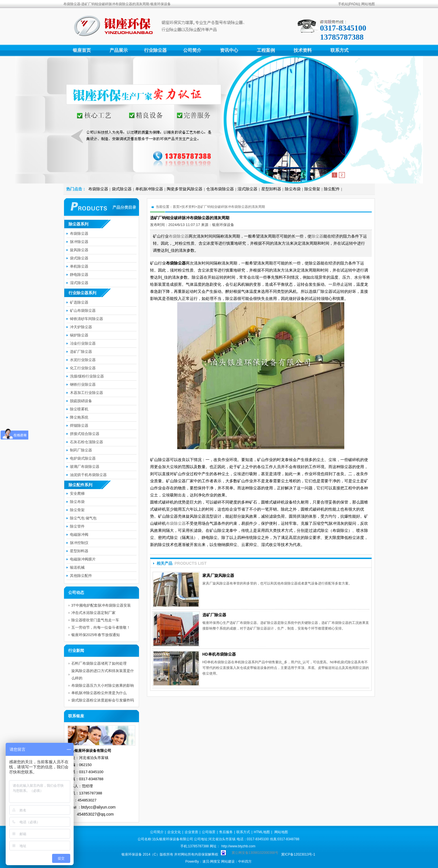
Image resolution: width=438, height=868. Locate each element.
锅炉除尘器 (79, 335)
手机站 (343, 4)
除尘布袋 (293, 189)
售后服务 (226, 832)
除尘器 (317, 236)
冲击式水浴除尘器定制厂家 (93, 613)
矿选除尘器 (79, 302)
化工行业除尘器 (83, 368)
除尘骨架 (312, 189)
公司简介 (192, 50)
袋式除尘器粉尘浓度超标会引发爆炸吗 (103, 700)
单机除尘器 (79, 266)
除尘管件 (77, 526)
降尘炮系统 (79, 417)
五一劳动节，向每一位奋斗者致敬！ (101, 627)
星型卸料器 (271, 189)
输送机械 (77, 567)
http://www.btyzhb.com (238, 846)
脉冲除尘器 (79, 242)
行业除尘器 (155, 50)
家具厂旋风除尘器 (218, 575)
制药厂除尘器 (81, 450)
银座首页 (82, 50)
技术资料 (303, 50)
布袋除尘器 (98, 189)
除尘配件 (332, 189)
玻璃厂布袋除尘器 (85, 467)
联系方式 (339, 50)
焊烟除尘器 (79, 426)
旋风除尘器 (79, 250)
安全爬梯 (77, 493)
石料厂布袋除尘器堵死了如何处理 (99, 663)
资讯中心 (229, 50)
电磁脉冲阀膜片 (83, 559)
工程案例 (266, 50)
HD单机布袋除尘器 (219, 654)
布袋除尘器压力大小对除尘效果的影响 (103, 685)
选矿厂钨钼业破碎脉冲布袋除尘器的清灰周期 (231, 207)
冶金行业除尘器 (83, 343)
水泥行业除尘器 (83, 360)
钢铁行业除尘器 (83, 384)
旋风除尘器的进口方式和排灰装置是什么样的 (103, 674)
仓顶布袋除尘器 (220, 189)
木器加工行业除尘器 (86, 393)
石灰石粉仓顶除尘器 (86, 442)
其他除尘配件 (81, 576)
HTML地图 (262, 832)
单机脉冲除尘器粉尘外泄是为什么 (99, 693)
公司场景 (209, 832)
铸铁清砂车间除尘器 (86, 319)
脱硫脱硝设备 (81, 401)
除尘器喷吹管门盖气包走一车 (95, 620)
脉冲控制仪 (79, 543)
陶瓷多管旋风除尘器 (185, 189)
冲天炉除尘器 (81, 327)
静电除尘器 (79, 275)
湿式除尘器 (247, 189)
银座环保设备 (223, 225)
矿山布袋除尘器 (83, 311)
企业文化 (174, 832)
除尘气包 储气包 (83, 518)
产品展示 (119, 50)
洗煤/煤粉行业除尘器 (87, 376)
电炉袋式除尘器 (83, 458)
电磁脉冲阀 (79, 535)
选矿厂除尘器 (214, 615)
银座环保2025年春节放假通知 (96, 635)
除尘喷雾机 (79, 409)
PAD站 (354, 4)
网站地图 (368, 4)
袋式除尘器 (122, 189)
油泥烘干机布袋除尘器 (88, 475)
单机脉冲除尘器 (149, 189)
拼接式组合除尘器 (85, 434)
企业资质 (191, 832)
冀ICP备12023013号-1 (298, 854)
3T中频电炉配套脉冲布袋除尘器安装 (101, 605)
